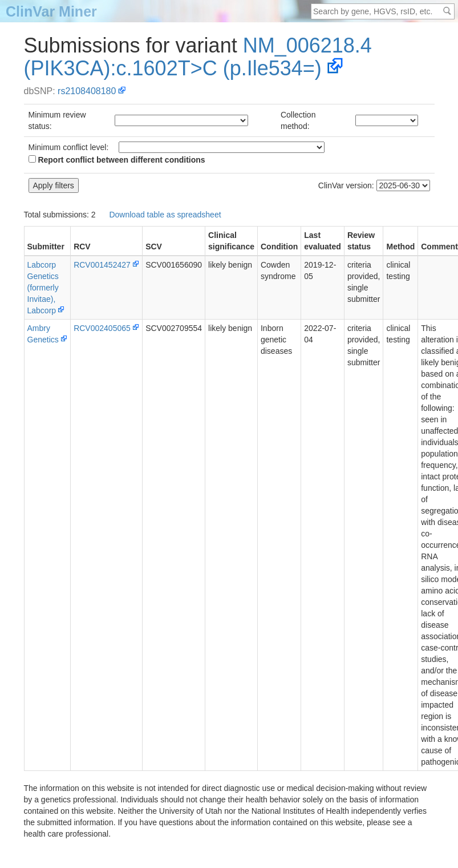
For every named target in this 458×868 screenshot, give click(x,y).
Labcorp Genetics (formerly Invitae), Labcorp (43, 288)
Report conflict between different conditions (117, 160)
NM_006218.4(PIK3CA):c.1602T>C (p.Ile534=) (198, 57)
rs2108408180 (87, 91)
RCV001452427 (102, 265)
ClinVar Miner (51, 11)
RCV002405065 (102, 328)
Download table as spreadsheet (165, 215)
